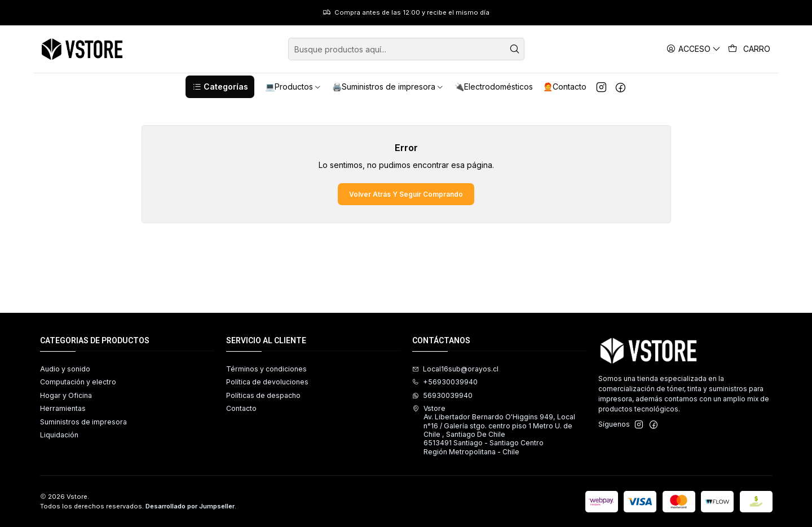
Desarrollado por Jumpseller (190, 506)
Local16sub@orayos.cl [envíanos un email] (455, 369)
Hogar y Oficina (66, 395)
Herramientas (63, 408)
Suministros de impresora (83, 422)
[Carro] (749, 49)
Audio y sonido (65, 369)
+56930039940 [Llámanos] (445, 382)
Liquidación (59, 435)
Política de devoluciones (267, 382)
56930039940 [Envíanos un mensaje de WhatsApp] (442, 395)
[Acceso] (694, 49)
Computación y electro (78, 382)
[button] (220, 87)
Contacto (241, 408)
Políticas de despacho (263, 395)
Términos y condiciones (266, 369)
